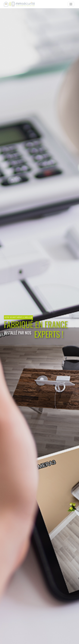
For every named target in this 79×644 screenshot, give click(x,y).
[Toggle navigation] (71, 4)
